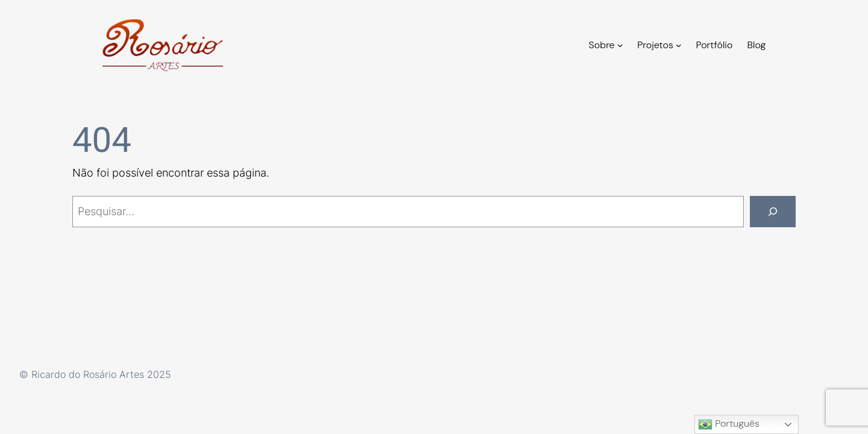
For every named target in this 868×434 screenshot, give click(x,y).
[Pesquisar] (773, 212)
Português (729, 424)
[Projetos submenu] (679, 45)
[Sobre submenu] (620, 45)
